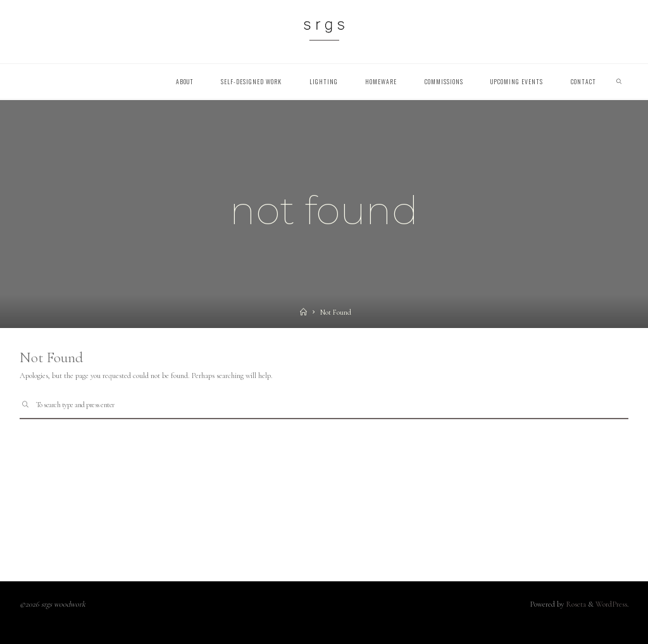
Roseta (575, 604)
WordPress (611, 604)
